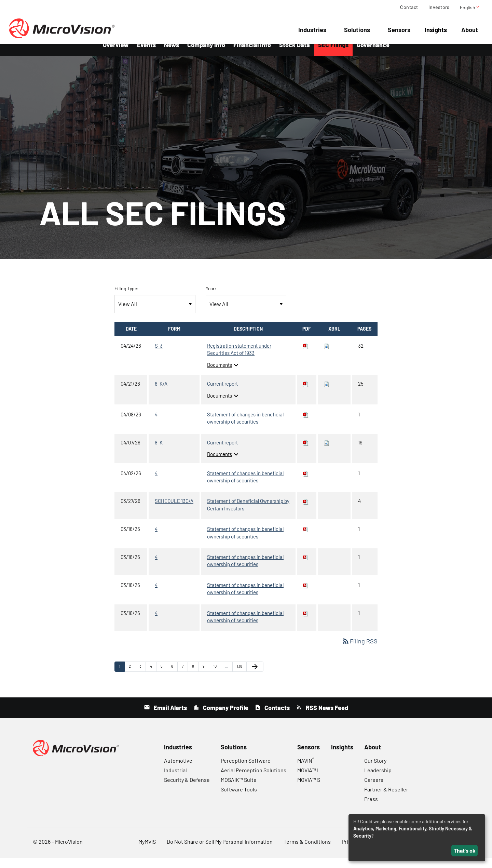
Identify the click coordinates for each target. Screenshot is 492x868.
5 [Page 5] (164, 678)
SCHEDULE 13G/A (174, 511)
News (172, 55)
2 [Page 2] (132, 678)
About (470, 30)
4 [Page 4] (153, 678)
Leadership (378, 780)
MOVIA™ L (309, 780)
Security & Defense (187, 790)
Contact (409, 7)
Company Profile (225, 718)
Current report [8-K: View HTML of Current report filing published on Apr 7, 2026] (222, 452)
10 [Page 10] (217, 678)
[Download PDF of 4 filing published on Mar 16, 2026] (306, 539)
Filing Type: (127, 298)
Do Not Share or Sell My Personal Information (220, 851)
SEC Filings (333, 55)
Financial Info (252, 55)
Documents (224, 375)
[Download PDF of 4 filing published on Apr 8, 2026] (306, 424)
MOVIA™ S (309, 790)
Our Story (375, 770)
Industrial (175, 780)
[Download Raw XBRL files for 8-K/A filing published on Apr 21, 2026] (327, 393)
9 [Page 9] (206, 678)
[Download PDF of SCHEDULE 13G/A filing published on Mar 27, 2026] (306, 511)
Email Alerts (170, 718)
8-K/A (161, 393)
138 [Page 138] (241, 678)
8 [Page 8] (195, 678)
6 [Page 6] (174, 678)
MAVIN (306, 770)
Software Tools (239, 799)
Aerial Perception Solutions (254, 780)
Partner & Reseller (386, 799)
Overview (116, 55)
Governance (373, 55)
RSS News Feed (326, 718)
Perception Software (246, 770)
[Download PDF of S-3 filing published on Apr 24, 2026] (306, 356)
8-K (159, 452)
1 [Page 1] (122, 678)
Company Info (206, 55)
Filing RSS (360, 651)
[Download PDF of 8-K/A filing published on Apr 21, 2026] (306, 393)
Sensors (399, 30)
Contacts (276, 718)
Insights (436, 30)
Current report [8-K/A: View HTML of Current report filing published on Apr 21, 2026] (222, 393)
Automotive (178, 770)
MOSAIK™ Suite (239, 790)
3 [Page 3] (142, 678)
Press (371, 809)
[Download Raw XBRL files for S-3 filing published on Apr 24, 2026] (327, 356)
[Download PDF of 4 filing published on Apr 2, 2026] (306, 483)
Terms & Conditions (307, 851)
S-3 (159, 356)
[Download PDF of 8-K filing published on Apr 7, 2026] (306, 452)
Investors (439, 7)
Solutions (357, 30)
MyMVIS (147, 851)
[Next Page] (255, 676)
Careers (374, 790)
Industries (312, 30)
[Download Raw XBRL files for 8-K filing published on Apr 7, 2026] (327, 452)
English (470, 7)
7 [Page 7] (185, 678)
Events (146, 55)
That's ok (465, 850)
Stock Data (295, 55)
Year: (211, 298)
